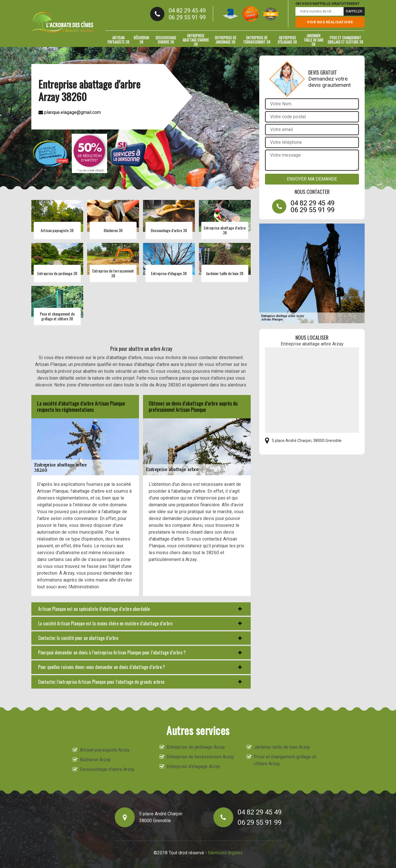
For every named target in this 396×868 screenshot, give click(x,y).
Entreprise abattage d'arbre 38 (196, 40)
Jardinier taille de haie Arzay (282, 747)
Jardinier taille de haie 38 (314, 40)
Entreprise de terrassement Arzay (200, 757)
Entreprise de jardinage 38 (225, 40)
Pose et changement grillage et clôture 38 (345, 40)
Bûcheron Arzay (95, 760)
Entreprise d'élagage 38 (287, 40)
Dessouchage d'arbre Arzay (107, 769)
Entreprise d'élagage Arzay (193, 766)
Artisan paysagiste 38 (118, 40)
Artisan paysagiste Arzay (105, 750)
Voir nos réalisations (330, 22)
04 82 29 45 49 (187, 11)
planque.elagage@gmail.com (70, 112)
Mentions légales (225, 853)
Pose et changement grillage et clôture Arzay (285, 760)
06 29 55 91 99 (187, 17)
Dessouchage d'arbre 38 (166, 40)
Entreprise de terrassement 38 (257, 40)
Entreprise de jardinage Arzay (196, 747)
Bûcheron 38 (141, 40)
